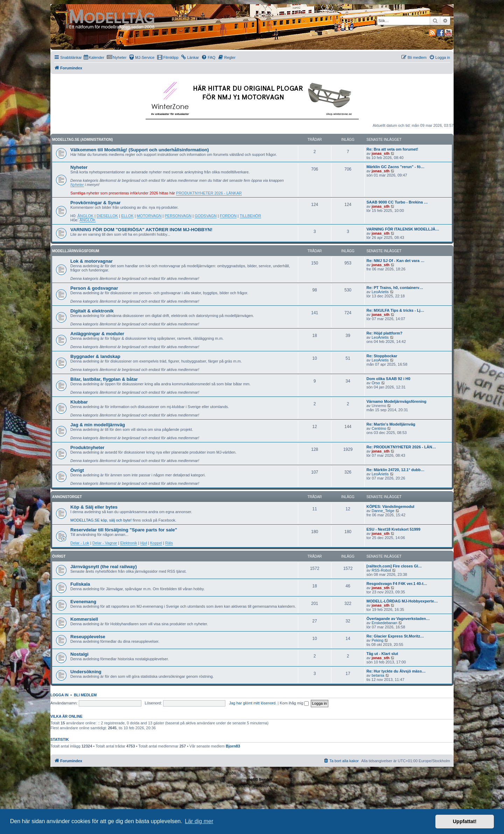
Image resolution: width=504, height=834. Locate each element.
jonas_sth (381, 153)
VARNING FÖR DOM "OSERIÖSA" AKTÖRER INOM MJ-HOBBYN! (141, 230)
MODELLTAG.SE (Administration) (82, 140)
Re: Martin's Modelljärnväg (391, 424)
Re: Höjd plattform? (384, 333)
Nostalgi (79, 654)
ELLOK (127, 216)
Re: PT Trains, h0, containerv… (395, 288)
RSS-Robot (381, 570)
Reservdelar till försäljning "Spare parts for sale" (124, 530)
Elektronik (128, 543)
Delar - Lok (80, 543)
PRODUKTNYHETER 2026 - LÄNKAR (209, 193)
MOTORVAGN (149, 216)
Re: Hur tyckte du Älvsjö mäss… (396, 671)
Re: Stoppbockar (382, 356)
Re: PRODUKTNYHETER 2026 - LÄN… (401, 447)
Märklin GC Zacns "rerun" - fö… (395, 167)
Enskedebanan (384, 623)
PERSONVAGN (178, 216)
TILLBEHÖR (250, 216)
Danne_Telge (383, 511)
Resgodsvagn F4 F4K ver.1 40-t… (397, 584)
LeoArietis (380, 292)
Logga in (59, 695)
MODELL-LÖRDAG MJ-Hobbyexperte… (402, 601)
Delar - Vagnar (105, 543)
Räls (169, 543)
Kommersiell (84, 619)
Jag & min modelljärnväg (98, 425)
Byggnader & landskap (95, 356)
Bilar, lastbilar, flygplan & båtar (104, 379)
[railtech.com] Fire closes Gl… (394, 566)
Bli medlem (85, 695)
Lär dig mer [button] (199, 821)
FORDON (228, 216)
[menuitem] (94, 57)
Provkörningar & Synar (96, 203)
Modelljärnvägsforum (76, 251)
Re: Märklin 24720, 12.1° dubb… (395, 470)
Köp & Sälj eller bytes (94, 507)
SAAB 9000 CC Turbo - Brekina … (397, 202)
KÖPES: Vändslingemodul (390, 506)
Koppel (156, 543)
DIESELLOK (107, 216)
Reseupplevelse (88, 637)
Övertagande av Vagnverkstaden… (398, 619)
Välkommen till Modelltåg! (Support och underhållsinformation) (140, 150)
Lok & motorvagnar (92, 261)
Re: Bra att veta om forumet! (392, 149)
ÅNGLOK (85, 216)
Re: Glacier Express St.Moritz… (395, 636)
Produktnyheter (87, 447)
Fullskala (80, 584)
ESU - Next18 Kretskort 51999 (393, 529)
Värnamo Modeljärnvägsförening (396, 401)
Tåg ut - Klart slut (382, 654)
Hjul (144, 543)
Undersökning (86, 672)
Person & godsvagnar (94, 288)
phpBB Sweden (259, 780)
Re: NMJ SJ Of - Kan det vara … (395, 261)
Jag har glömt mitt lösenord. (253, 703)
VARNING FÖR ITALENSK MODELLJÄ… (403, 229)
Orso (376, 383)
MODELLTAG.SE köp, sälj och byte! (101, 520)
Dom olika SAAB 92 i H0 (388, 379)
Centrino (379, 428)
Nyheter (79, 167)
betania (378, 675)
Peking (378, 640)
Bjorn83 (233, 746)
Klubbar (79, 402)
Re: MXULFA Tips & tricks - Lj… (395, 310)
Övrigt (77, 470)
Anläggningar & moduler (97, 334)
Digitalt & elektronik (92, 311)
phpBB (231, 773)
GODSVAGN (206, 216)
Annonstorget (67, 497)
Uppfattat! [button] (465, 821)
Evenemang (83, 602)
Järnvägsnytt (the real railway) (104, 567)
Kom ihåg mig (294, 703)
